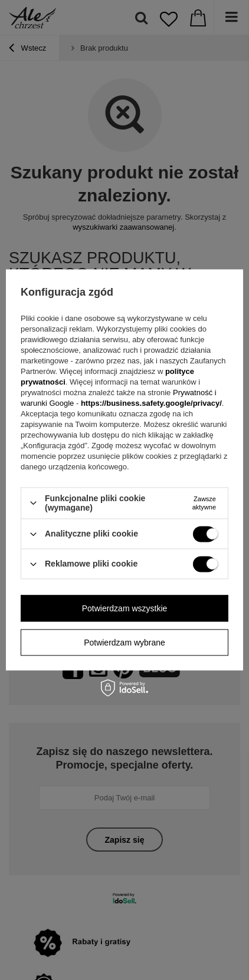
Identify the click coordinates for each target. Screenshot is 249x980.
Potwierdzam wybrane (125, 643)
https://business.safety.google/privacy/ (151, 403)
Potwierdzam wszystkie (125, 608)
